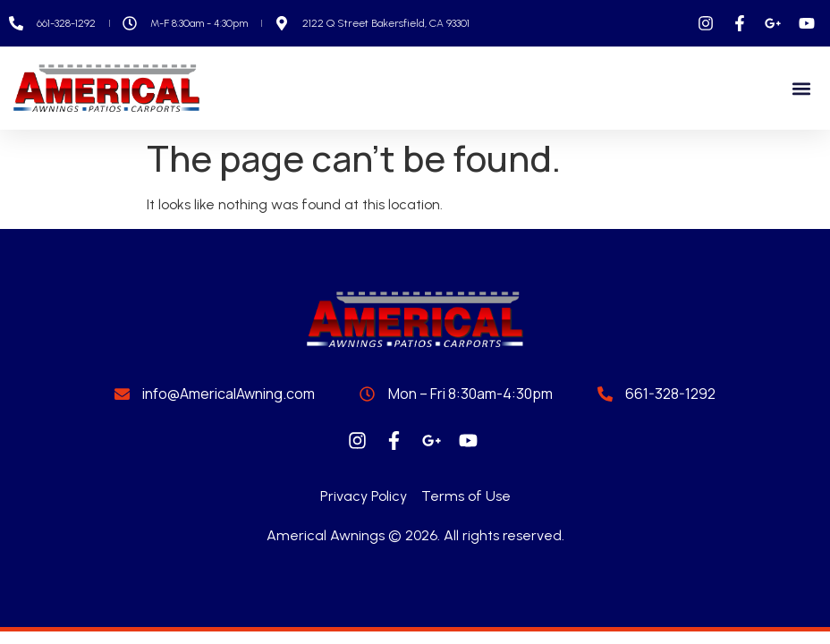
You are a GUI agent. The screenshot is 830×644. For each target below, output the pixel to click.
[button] (802, 88)
